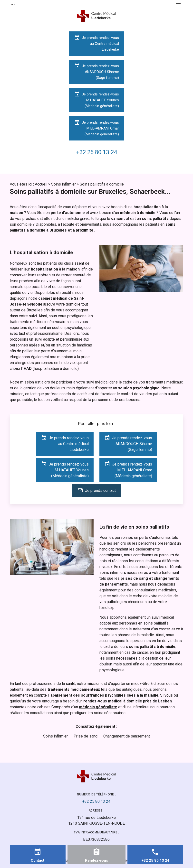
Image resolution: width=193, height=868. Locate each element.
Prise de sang (86, 736)
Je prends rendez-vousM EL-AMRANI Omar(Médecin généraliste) (96, 128)
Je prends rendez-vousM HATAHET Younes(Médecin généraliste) (96, 100)
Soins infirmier (63, 184)
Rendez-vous (96, 860)
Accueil (41, 184)
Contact (38, 860)
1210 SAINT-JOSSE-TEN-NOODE (96, 820)
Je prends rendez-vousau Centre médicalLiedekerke (96, 43)
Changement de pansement (127, 736)
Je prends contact (96, 490)
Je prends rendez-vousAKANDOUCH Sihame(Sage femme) (96, 71)
